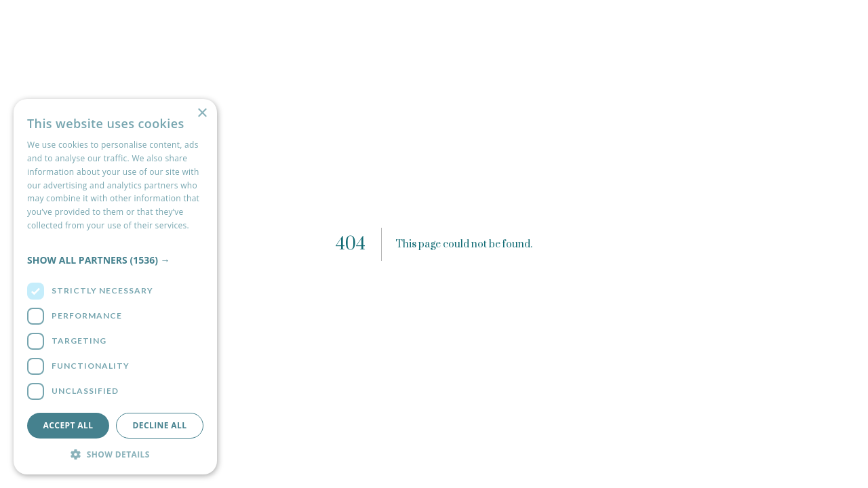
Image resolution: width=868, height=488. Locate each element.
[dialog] (115, 287)
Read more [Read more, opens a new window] (48, 239)
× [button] (202, 114)
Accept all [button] (68, 425)
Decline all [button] (160, 425)
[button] (115, 260)
